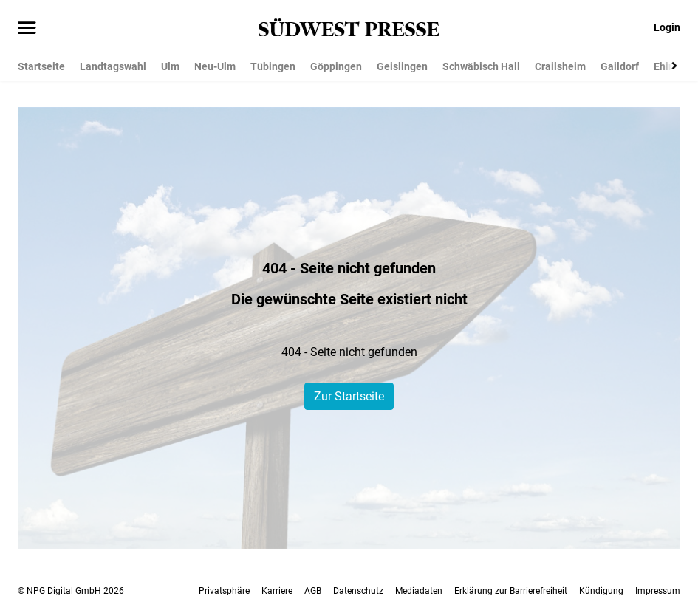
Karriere (277, 591)
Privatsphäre (224, 591)
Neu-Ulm (215, 66)
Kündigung (601, 591)
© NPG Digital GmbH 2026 (71, 591)
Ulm (170, 66)
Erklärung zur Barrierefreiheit (511, 591)
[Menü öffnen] (27, 29)
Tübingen (273, 66)
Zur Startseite (349, 396)
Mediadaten (419, 591)
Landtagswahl (113, 66)
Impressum (658, 591)
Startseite (41, 66)
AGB (313, 591)
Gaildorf (620, 66)
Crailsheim (560, 66)
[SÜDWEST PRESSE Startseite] (349, 28)
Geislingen (402, 66)
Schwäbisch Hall (481, 66)
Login (667, 27)
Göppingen (336, 66)
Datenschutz (358, 591)
